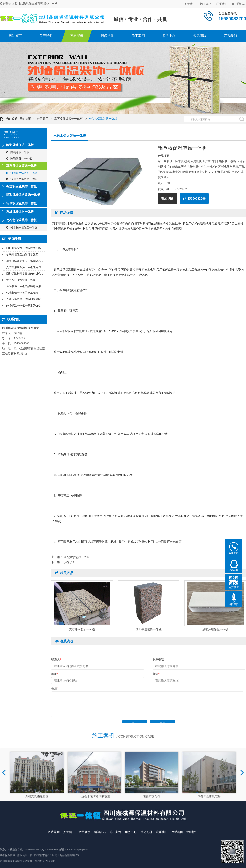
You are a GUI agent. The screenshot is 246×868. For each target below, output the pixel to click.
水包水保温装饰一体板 (107, 119)
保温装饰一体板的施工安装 (22, 293)
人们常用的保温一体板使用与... (24, 267)
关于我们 (190, 4)
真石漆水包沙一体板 (76, 557)
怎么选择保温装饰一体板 (21, 280)
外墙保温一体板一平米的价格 (23, 305)
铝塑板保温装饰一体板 (22, 186)
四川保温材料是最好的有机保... (24, 274)
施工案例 (206, 4)
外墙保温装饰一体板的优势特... (24, 299)
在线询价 (167, 198)
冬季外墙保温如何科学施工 (22, 255)
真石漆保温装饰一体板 (72, 119)
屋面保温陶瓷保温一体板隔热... (24, 261)
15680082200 (194, 198)
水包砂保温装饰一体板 (22, 179)
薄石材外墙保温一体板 (22, 227)
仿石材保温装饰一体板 (22, 220)
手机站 (239, 4)
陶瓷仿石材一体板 (19, 158)
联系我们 (222, 4)
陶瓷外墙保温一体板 (20, 145)
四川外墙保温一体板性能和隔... (24, 248)
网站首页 (15, 36)
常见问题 (200, 36)
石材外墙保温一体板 (20, 212)
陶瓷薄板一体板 (18, 152)
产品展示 (77, 36)
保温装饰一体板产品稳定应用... (24, 286)
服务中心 (169, 36)
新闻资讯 (107, 36)
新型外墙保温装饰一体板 (23, 195)
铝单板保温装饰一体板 (22, 203)
